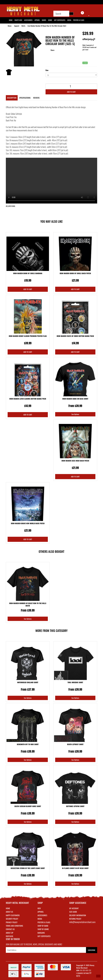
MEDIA (40, 919)
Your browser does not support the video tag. (52, 181)
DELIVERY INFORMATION (78, 915)
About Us (9, 912)
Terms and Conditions (14, 926)
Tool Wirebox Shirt (75, 682)
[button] (98, 976)
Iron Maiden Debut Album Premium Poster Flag (28, 336)
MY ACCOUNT (74, 908)
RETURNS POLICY (75, 919)
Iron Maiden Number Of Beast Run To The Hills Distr (28, 604)
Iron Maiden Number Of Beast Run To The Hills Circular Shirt (47, 26)
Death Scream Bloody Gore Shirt (28, 806)
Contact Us (10, 929)
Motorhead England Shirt (28, 682)
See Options (75, 414)
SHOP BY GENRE (43, 929)
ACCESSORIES (42, 915)
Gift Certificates (60, 20)
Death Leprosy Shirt (75, 744)
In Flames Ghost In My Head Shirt (75, 868)
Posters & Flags (79, 20)
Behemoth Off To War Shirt (28, 744)
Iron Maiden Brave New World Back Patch (28, 523)
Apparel (37, 20)
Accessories (28, 20)
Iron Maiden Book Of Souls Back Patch (75, 273)
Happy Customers (13, 915)
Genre (50, 20)
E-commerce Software (83, 973)
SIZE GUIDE (73, 912)
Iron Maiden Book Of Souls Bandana (28, 273)
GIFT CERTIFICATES (44, 936)
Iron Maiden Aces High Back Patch (75, 461)
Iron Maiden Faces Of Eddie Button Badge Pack (75, 336)
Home (10, 26)
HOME (11, 20)
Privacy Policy (12, 922)
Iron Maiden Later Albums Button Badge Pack (28, 399)
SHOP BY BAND (43, 926)
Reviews (36, 98)
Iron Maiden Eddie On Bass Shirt (75, 399)
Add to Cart (71, 92)
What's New (18, 20)
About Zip (10, 933)
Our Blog (9, 936)
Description (12, 98)
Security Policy (12, 919)
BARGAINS (41, 933)
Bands (44, 20)
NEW (39, 908)
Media (69, 20)
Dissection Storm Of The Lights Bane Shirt (28, 868)
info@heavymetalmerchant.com (82, 922)
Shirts (23, 26)
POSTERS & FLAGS (44, 922)
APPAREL (41, 912)
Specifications (25, 98)
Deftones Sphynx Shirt (75, 806)
